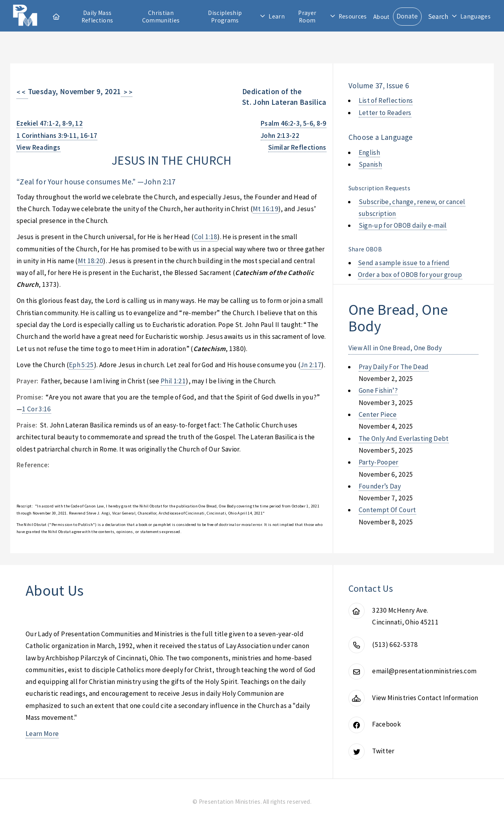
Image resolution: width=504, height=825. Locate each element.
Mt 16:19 (266, 209)
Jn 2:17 (311, 365)
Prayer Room (307, 17)
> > (127, 92)
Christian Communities (161, 17)
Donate (407, 16)
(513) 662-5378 (395, 645)
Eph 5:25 (82, 365)
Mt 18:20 (91, 261)
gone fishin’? (378, 390)
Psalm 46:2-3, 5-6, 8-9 (294, 123)
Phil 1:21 (173, 381)
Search (438, 17)
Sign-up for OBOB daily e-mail (403, 225)
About (382, 17)
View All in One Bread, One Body (395, 348)
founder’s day (380, 486)
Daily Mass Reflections (97, 17)
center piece (378, 414)
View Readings (39, 147)
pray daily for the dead (394, 367)
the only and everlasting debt (404, 439)
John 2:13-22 (280, 136)
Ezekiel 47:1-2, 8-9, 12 (50, 123)
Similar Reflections (297, 147)
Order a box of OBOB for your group (410, 275)
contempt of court (387, 510)
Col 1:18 (206, 237)
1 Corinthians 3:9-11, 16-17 (57, 136)
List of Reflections (386, 100)
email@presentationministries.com (424, 671)
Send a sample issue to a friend (404, 263)
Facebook (386, 724)
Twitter (383, 751)
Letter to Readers (385, 113)
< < (22, 92)
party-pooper (379, 462)
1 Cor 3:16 (36, 409)
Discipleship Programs (225, 17)
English (369, 152)
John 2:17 (159, 182)
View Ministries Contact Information (425, 698)
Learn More (42, 734)
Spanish (370, 164)
